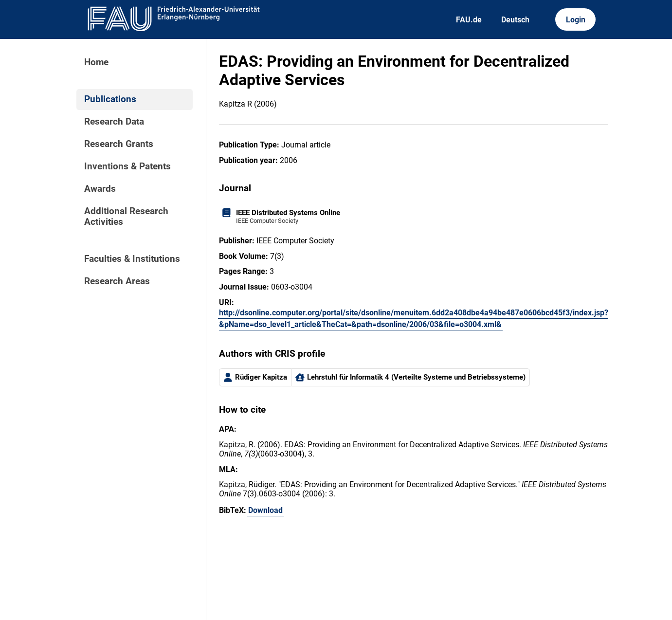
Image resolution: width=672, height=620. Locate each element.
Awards (100, 189)
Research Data (114, 122)
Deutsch (515, 20)
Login (576, 20)
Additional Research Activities (126, 217)
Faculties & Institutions (132, 259)
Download (265, 510)
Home (96, 62)
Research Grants (119, 144)
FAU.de (469, 20)
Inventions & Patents (127, 166)
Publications (110, 99)
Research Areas (117, 281)
